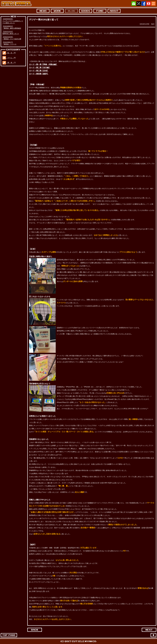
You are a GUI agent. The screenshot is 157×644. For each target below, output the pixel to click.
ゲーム (8, 58)
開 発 (8, 63)
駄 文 (8, 53)
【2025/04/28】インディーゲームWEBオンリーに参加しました (13, 21)
